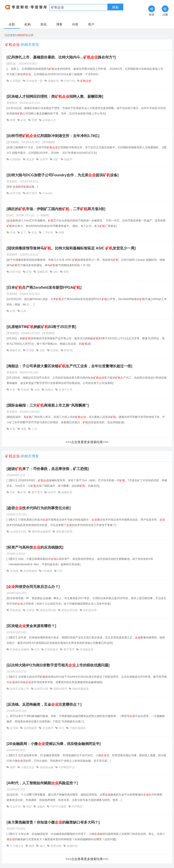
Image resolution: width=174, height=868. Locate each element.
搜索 (115, 7)
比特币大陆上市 (20, 689)
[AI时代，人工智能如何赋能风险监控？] (42, 783)
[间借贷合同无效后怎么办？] (33, 587)
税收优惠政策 (80, 689)
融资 (32, 846)
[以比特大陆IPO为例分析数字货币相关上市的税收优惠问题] (58, 665)
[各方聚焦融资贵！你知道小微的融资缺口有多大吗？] (53, 822)
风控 (29, 807)
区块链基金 (52, 649)
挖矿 (56, 159)
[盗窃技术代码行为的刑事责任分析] (39, 508)
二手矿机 (48, 233)
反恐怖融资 (30, 571)
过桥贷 (30, 610)
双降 (13, 120)
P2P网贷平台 (66, 767)
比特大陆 (70, 81)
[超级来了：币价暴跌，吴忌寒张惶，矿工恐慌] (48, 469)
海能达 (49, 390)
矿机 (24, 120)
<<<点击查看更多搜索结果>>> (87, 442)
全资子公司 (65, 390)
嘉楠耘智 (53, 81)
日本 (23, 311)
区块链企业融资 (20, 649)
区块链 (30, 350)
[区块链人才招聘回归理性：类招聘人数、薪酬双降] (55, 97)
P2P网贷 (77, 807)
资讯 (43, 24)
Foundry (47, 193)
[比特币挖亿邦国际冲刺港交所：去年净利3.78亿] (53, 136)
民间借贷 (16, 610)
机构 (28, 24)
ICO (60, 571)
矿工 (24, 233)
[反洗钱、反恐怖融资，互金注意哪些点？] (44, 704)
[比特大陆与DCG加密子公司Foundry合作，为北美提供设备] (63, 175)
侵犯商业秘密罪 (41, 532)
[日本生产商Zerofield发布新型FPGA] (44, 287)
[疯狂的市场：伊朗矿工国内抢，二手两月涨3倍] (56, 209)
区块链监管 (86, 649)
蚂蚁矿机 (16, 350)
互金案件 (48, 728)
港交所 (30, 159)
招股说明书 (60, 689)
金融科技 (72, 846)
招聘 (34, 120)
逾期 (13, 767)
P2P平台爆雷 (58, 807)
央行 (62, 728)
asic (56, 272)
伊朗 (61, 233)
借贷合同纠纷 (48, 610)
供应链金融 (47, 767)
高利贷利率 (90, 610)
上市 (34, 429)
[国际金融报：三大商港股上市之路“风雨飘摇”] (48, 405)
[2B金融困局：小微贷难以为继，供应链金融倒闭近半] (54, 744)
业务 (37, 390)
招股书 (68, 159)
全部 (12, 24)
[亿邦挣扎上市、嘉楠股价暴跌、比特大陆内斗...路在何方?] (61, 57)
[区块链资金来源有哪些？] (31, 626)
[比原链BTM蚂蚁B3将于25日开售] (41, 327)
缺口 (42, 846)
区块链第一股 (35, 81)
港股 (24, 429)
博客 (59, 24)
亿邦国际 (16, 81)
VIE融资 (47, 571)
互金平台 (16, 807)
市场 (13, 233)
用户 (91, 24)
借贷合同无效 (70, 610)
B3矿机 (68, 350)
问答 (75, 24)
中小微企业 (17, 846)
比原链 (55, 350)
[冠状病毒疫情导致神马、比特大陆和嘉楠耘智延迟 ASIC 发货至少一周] (71, 248)
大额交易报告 (77, 728)
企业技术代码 (18, 532)
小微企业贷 (28, 767)
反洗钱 (14, 571)
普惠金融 (56, 846)
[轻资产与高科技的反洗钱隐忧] (35, 547)
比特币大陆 (41, 689)
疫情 (66, 272)
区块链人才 (49, 120)
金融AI (41, 807)
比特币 (44, 159)
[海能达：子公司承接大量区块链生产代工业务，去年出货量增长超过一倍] (69, 366)
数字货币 (32, 193)
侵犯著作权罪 (64, 532)
